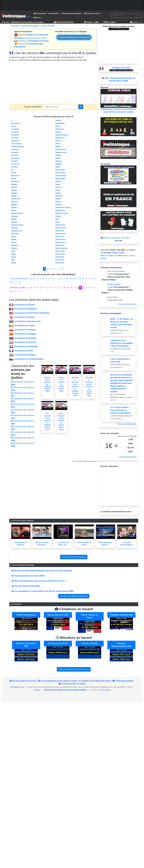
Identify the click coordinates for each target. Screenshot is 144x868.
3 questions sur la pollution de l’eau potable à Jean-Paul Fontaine (121, 343)
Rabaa (14, 263)
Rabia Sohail (60, 254)
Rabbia (58, 158)
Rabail (58, 147)
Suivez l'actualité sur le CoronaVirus (74, 37)
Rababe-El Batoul (62, 135)
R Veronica (15, 164)
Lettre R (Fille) (49, 26)
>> (62, 269)
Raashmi (15, 245)
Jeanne (132, 256)
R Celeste (15, 132)
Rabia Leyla (60, 245)
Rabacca (59, 141)
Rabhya (58, 216)
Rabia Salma (60, 251)
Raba (13, 260)
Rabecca (59, 187)
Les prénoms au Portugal (25, 338)
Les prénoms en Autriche (25, 342)
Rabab (58, 126)
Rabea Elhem (60, 173)
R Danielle (15, 135)
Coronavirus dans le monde (72, 684)
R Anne (14, 126)
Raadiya (14, 184)
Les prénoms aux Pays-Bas (26, 346)
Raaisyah (15, 216)
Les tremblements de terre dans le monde (58, 681)
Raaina (14, 210)
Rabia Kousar (61, 242)
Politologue (15, 687)
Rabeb (58, 184)
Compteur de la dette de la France (95, 681)
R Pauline (15, 155)
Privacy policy (105, 690)
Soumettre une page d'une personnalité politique (66, 690)
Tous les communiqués (127, 424)
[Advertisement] (72, 5)
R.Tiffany (15, 167)
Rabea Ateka (60, 170)
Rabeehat (59, 196)
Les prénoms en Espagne (25, 334)
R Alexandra (16, 123)
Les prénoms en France (24, 305)
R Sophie (15, 161)
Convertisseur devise (128, 457)
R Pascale (15, 152)
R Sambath (15, 158)
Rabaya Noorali (61, 152)
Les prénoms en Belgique (25, 309)
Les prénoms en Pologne (25, 330)
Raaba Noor (16, 176)
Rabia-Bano (60, 263)
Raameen (15, 228)
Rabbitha (59, 164)
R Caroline (15, 129)
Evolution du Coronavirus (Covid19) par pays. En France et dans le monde (118, 101)
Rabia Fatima (60, 225)
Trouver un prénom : (33, 107)
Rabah (58, 144)
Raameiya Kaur (17, 231)
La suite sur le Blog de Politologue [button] (74, 596)
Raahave (14, 202)
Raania (14, 239)
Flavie (115, 253)
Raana (14, 237)
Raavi (13, 251)
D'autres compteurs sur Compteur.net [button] (74, 669)
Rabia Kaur (60, 237)
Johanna (104, 258)
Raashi (14, 242)
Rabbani (59, 155)
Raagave (14, 193)
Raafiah (14, 190)
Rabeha (58, 202)
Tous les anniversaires (127, 304)
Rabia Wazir (60, 257)
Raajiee (14, 219)
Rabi (57, 219)
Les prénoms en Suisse (24, 317)
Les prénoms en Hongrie (25, 355)
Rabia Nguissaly (62, 248)
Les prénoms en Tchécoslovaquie (29, 359)
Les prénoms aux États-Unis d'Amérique (32, 313)
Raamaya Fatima (17, 225)
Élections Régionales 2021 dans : (116, 238)
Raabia (14, 179)
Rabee (58, 190)
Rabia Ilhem (60, 231)
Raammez (15, 234)
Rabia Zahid (60, 260)
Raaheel (14, 207)
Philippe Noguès (114, 284)
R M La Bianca (17, 144)
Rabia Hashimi (61, 228)
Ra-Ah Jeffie (16, 199)
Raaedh (14, 187)
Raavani (14, 248)
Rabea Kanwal (61, 176)
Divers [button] (37, 18)
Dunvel (126, 256)
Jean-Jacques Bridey (116, 271)
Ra (12, 170)
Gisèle (121, 253)
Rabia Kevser (60, 239)
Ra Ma (14, 173)
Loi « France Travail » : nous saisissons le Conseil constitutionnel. (121, 410)
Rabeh (58, 199)
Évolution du (33, 41)
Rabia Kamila (60, 234)
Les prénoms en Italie (23, 351)
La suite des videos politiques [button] (74, 557)
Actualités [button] (54, 13)
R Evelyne (15, 138)
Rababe (58, 132)
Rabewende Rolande (63, 207)
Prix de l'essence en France (23, 681)
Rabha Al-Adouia (62, 213)
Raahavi (14, 205)
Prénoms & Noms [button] (92, 13)
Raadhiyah (15, 181)
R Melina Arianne (18, 147)
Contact (37, 690)
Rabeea (58, 193)
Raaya (14, 254)
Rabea (58, 167)
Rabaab (58, 120)
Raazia (14, 257)
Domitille (107, 253)
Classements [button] (40, 13)
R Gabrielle (15, 141)
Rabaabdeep (60, 123)
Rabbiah (59, 161)
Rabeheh (59, 205)
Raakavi (14, 222)
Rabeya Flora (60, 210)
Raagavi (14, 196)
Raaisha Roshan (17, 213)
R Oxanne (15, 149)
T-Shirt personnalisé (123, 681)
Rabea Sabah (60, 179)
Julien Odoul (112, 297)
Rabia (58, 222)
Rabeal (58, 181)
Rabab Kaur (60, 129)
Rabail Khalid (60, 149)
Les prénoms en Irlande (24, 325)
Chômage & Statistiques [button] (71, 13)
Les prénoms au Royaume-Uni (27, 321)
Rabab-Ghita (60, 138)
